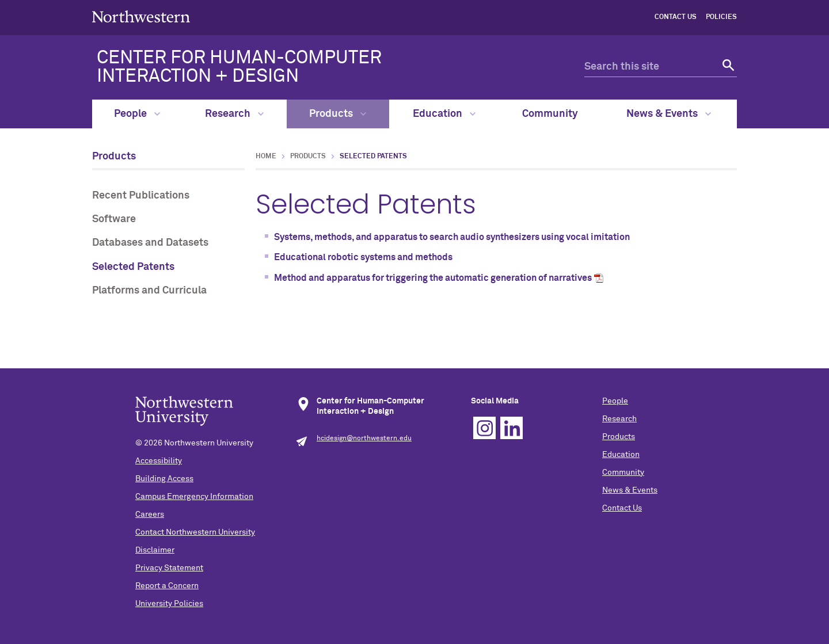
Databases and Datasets (150, 243)
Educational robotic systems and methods (363, 257)
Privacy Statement (169, 568)
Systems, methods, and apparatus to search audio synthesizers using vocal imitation (452, 237)
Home (266, 157)
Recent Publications (141, 196)
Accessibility (159, 461)
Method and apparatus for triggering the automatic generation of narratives (433, 278)
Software (114, 219)
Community (550, 114)
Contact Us (676, 17)
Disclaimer (155, 550)
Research (234, 114)
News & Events (669, 114)
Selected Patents (133, 267)
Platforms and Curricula (149, 291)
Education (444, 114)
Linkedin (512, 428)
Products (338, 114)
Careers (150, 515)
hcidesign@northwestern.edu (364, 439)
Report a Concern (167, 586)
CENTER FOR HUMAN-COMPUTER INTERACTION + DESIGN (239, 67)
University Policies (169, 604)
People (137, 114)
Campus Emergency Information (194, 497)
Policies (721, 17)
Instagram (484, 428)
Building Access (164, 479)
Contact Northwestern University (195, 532)
